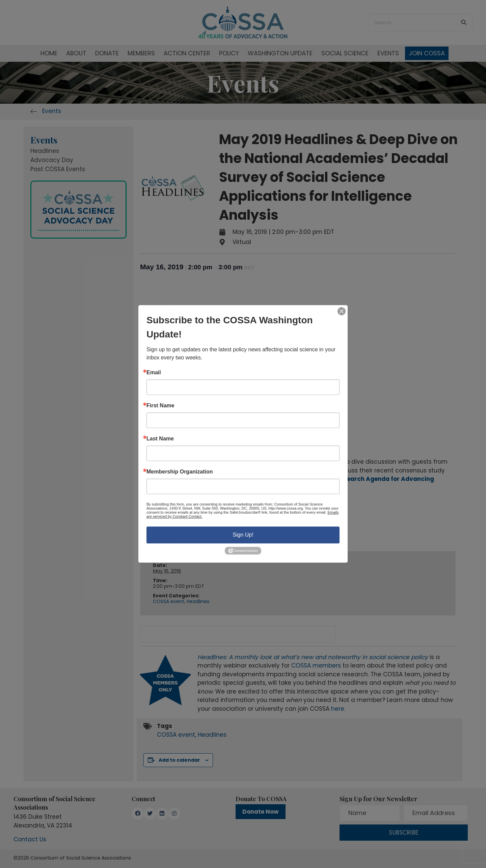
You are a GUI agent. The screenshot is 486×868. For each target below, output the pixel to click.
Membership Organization (180, 472)
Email (154, 373)
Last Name (160, 439)
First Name (160, 406)
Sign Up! (243, 535)
